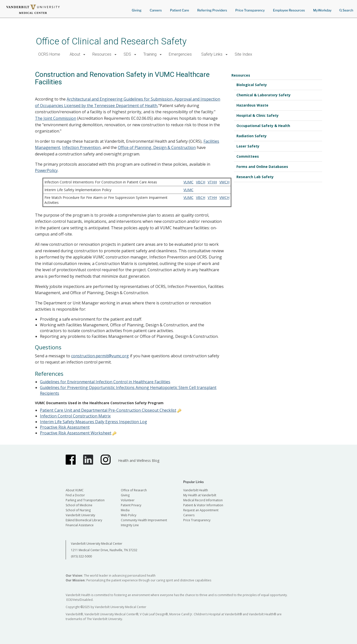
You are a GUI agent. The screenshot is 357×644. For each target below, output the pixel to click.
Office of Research (134, 490)
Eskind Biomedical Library (84, 520)
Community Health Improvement (144, 520)
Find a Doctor (75, 495)
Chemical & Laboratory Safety (264, 95)
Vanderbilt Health (196, 490)
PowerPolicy (46, 170)
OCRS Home (49, 54)
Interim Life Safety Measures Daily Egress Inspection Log (93, 422)
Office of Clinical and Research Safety (111, 41)
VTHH (212, 182)
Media (125, 510)
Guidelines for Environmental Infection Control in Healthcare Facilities (105, 382)
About (75, 54)
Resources (102, 54)
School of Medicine (79, 505)
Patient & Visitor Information (203, 505)
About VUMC (75, 490)
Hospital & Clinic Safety (258, 115)
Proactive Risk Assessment (65, 427)
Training (150, 54)
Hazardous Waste (252, 105)
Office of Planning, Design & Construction (157, 147)
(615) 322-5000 (81, 556)
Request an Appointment (201, 510)
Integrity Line (130, 525)
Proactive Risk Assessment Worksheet (76, 433)
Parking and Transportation (85, 500)
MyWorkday (322, 10)
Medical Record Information (203, 500)
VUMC (188, 182)
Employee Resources (289, 10)
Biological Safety (252, 85)
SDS (127, 54)
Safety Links (212, 54)
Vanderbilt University (80, 515)
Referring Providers (212, 10)
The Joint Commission (56, 118)
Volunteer (128, 500)
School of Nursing (78, 510)
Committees (248, 156)
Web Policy (129, 515)
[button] (84, 55)
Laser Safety (248, 146)
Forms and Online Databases (262, 167)
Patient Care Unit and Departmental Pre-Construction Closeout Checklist (108, 410)
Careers (156, 10)
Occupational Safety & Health (263, 126)
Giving (137, 10)
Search (346, 9)
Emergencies (180, 54)
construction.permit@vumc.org (100, 356)
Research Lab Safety (255, 177)
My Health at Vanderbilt (200, 495)
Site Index (243, 54)
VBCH (201, 182)
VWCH (224, 182)
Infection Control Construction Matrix (75, 416)
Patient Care (179, 10)
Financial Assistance (80, 525)
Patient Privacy (131, 505)
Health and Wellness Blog (139, 460)
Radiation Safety (252, 136)
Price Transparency (250, 10)
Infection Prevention (81, 147)
